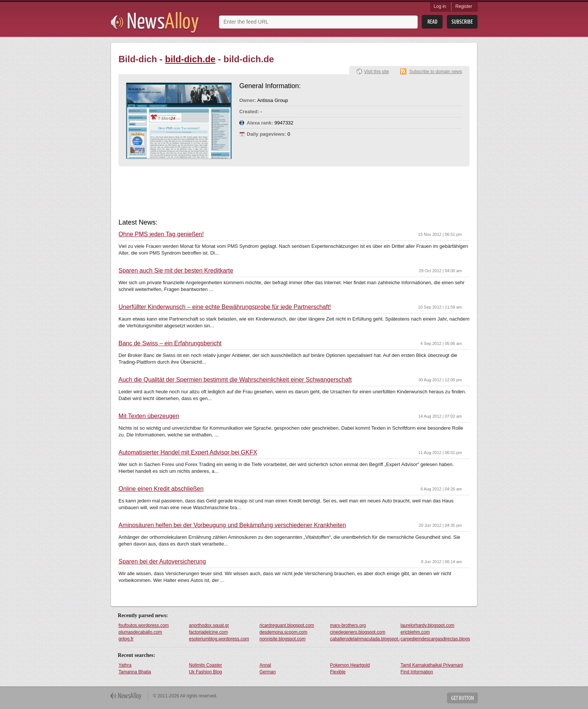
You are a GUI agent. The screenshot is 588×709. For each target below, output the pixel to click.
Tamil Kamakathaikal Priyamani (432, 665)
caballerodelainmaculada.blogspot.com (365, 639)
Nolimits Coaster (205, 665)
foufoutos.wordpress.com (144, 625)
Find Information (417, 672)
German (268, 672)
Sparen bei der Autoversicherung (162, 562)
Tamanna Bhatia (135, 672)
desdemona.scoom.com (283, 632)
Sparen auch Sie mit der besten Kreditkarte (176, 271)
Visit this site (376, 72)
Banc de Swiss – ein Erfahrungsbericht (170, 343)
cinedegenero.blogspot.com (358, 632)
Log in (440, 6)
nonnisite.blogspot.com (283, 639)
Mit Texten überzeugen (149, 416)
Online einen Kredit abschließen (161, 489)
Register (464, 6)
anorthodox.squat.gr (209, 625)
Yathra (125, 665)
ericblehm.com (415, 632)
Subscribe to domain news (436, 72)
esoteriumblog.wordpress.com (219, 639)
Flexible (338, 672)
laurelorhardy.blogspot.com (427, 625)
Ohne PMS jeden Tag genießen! (161, 234)
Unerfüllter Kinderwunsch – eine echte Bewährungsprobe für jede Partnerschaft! (225, 307)
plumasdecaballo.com (140, 632)
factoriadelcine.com (208, 632)
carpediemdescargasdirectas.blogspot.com (435, 639)
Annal (265, 665)
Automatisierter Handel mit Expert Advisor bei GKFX (188, 453)
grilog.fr (126, 639)
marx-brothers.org (348, 625)
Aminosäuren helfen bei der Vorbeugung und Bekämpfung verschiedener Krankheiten (232, 525)
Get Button (462, 698)
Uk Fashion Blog (205, 672)
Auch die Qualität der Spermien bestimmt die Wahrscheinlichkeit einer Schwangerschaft (235, 380)
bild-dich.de (190, 59)
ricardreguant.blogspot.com (287, 625)
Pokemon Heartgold (350, 665)
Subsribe (462, 22)
